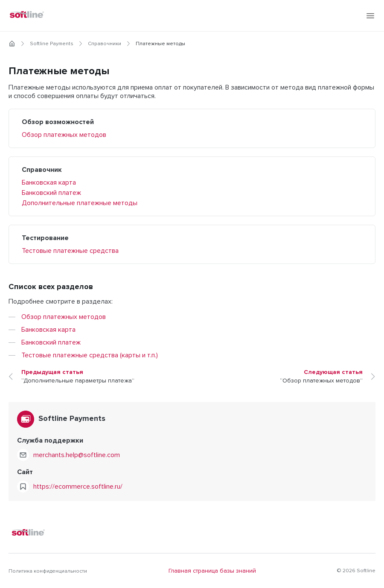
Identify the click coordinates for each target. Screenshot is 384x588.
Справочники (105, 44)
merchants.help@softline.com (77, 455)
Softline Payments (52, 44)
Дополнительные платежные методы (80, 203)
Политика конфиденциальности (48, 571)
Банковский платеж (51, 193)
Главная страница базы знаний (212, 571)
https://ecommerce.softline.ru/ (78, 487)
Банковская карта (49, 182)
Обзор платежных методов (64, 135)
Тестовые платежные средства (70, 251)
